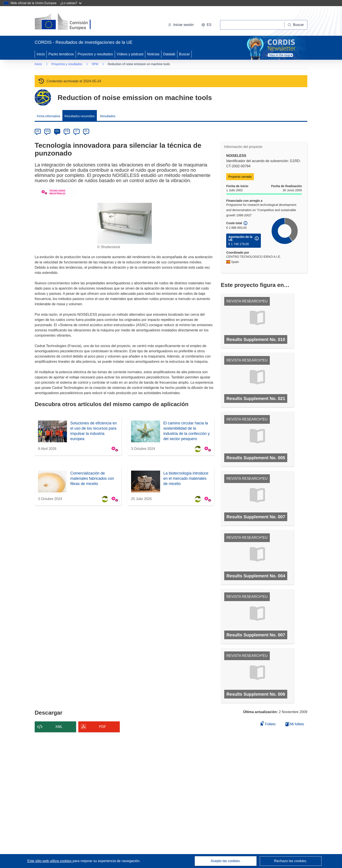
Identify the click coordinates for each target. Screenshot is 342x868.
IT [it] (76, 131)
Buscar (185, 54)
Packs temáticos (61, 54)
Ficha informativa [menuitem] (49, 116)
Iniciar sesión (181, 25)
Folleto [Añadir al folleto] (268, 723)
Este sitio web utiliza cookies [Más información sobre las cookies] (50, 861)
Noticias (153, 54)
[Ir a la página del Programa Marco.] (43, 97)
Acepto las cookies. (226, 861)
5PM (95, 64)
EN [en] (47, 131)
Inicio (41, 54)
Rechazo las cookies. (291, 861)
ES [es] (57, 131)
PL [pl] (86, 131)
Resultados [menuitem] (108, 116)
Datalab (169, 54)
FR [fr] (67, 131)
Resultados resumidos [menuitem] (80, 116)
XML (59, 727)
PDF (103, 727)
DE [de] (38, 131)
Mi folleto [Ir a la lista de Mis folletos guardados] (295, 724)
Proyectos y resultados (95, 54)
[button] (206, 25)
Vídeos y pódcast (130, 54)
